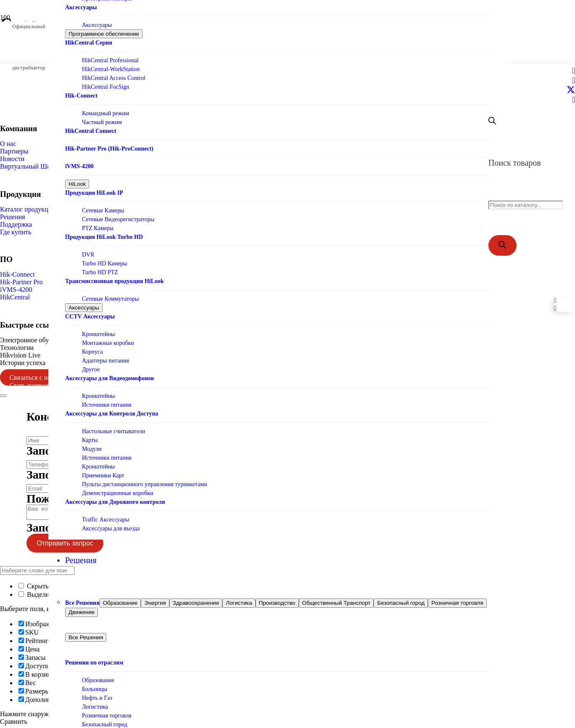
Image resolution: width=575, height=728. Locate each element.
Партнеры (14, 151)
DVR (88, 250)
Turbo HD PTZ (100, 268)
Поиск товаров (515, 164)
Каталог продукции (28, 209)
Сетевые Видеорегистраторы (118, 215)
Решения (13, 217)
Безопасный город (105, 722)
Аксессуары (97, 21)
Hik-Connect (17, 274)
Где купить (16, 232)
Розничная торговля (107, 713)
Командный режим (106, 109)
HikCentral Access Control (114, 74)
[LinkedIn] (574, 80)
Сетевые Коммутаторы (110, 295)
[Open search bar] (492, 122)
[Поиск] (502, 249)
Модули (92, 445)
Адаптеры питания (106, 356)
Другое (91, 365)
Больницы (95, 687)
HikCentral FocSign (106, 83)
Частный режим (102, 118)
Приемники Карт (103, 471)
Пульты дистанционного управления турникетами (145, 480)
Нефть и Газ (97, 695)
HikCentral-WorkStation (111, 65)
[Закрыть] (3, 396)
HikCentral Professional (110, 56)
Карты (90, 436)
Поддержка (16, 224)
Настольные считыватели (113, 427)
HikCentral (15, 297)
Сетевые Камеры (103, 206)
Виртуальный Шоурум (32, 166)
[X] (571, 90)
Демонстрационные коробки (118, 489)
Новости (12, 159)
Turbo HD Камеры (105, 259)
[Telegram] (574, 100)
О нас (8, 144)
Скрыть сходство (47, 589)
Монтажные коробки (108, 339)
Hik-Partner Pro (21, 282)
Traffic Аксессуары (106, 515)
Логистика (95, 704)
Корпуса (92, 348)
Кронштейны (98, 330)
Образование (98, 678)
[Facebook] (574, 71)
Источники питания (107, 401)
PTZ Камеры (98, 224)
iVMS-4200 (16, 290)
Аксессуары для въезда (111, 524)
